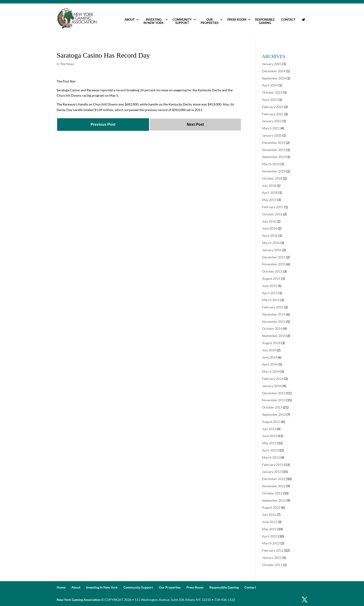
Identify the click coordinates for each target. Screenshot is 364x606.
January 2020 (272, 135)
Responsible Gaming (265, 21)
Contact (288, 20)
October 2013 (272, 407)
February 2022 (273, 114)
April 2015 (270, 293)
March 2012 (271, 543)
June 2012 (270, 522)
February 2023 (273, 107)
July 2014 (269, 350)
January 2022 (272, 121)
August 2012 (271, 507)
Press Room (237, 20)
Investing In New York (154, 21)
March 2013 (271, 457)
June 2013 (270, 436)
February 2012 (273, 550)
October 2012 (272, 493)
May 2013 (269, 443)
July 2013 (269, 429)
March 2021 (271, 128)
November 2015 (274, 264)
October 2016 (272, 214)
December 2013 (274, 393)
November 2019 (274, 150)
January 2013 (272, 472)
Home (61, 587)
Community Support (182, 21)
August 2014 (271, 343)
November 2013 (274, 400)
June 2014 (270, 357)
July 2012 (269, 515)
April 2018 (270, 193)
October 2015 (272, 271)
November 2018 (274, 171)
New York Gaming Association (79, 600)
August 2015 (271, 278)
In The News (65, 64)
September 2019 (274, 157)
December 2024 (274, 71)
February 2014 (273, 379)
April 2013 (270, 450)
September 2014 (274, 336)
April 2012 (270, 536)
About (130, 20)
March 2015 (271, 300)
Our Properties (210, 21)
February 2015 (273, 307)
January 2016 (272, 250)
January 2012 (272, 558)
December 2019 (274, 143)
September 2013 (274, 414)
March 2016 (271, 243)
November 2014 (274, 321)
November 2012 (274, 486)
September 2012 (274, 500)
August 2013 (271, 422)
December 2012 (274, 479)
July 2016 (269, 221)
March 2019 (271, 164)
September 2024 (274, 78)
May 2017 (269, 200)
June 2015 (270, 286)
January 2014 (272, 386)
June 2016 (270, 228)
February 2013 (273, 465)
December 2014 (274, 314)
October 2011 (272, 565)
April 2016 (270, 235)
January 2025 (272, 64)
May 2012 (269, 529)
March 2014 (271, 371)
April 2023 (270, 100)
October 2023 (272, 92)
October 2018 (272, 178)
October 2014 (272, 328)
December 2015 (274, 257)
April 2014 (270, 364)
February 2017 (273, 207)
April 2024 (270, 85)
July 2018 (269, 186)
